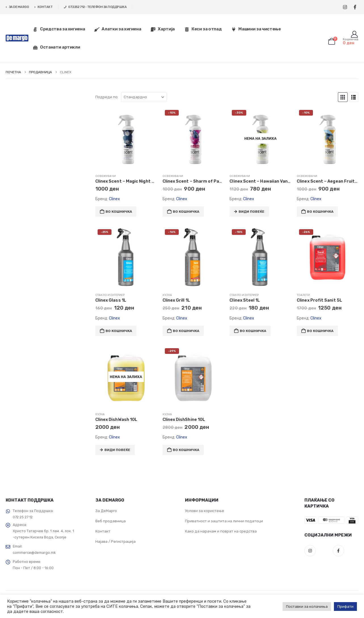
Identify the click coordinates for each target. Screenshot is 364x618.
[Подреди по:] (144, 97)
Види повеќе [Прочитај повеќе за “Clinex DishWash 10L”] (117, 450)
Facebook (338, 551)
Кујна (167, 295)
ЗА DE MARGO (17, 7)
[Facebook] (355, 7)
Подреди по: (107, 97)
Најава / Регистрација (115, 541)
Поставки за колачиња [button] (307, 606)
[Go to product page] (126, 138)
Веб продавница (111, 521)
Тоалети (303, 295)
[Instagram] (345, 7)
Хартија (163, 29)
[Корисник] (354, 34)
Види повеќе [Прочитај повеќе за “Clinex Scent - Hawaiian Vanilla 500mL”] (252, 212)
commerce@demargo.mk (34, 553)
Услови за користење (205, 511)
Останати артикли (56, 47)
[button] (343, 97)
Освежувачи (106, 176)
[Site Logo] (17, 38)
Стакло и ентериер (110, 295)
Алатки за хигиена (118, 29)
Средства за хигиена (59, 29)
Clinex (114, 199)
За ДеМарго (106, 511)
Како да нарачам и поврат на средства (221, 531)
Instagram (310, 551)
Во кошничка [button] (119, 212)
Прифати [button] (345, 606)
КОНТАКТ (43, 7)
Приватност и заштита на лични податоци (224, 521)
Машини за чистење (256, 29)
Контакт (103, 531)
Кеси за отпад (203, 29)
